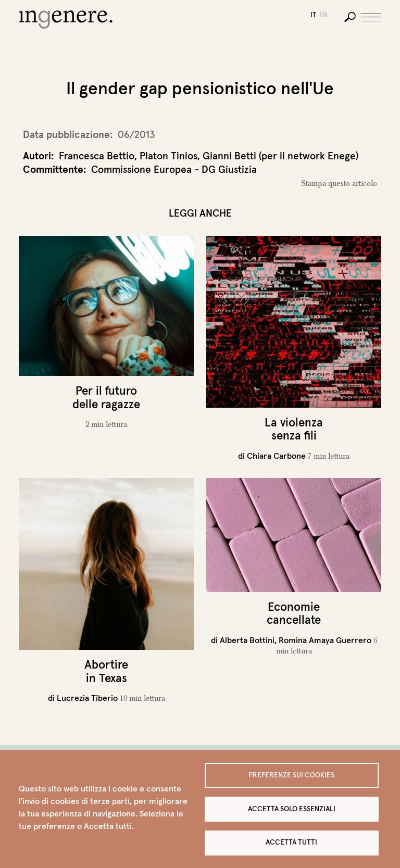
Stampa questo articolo (339, 183)
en (323, 15)
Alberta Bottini (247, 640)
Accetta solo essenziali (292, 808)
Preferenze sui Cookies (291, 775)
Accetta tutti (291, 842)
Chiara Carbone (276, 456)
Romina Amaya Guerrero (325, 640)
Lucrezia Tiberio (87, 698)
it (313, 15)
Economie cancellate (294, 613)
